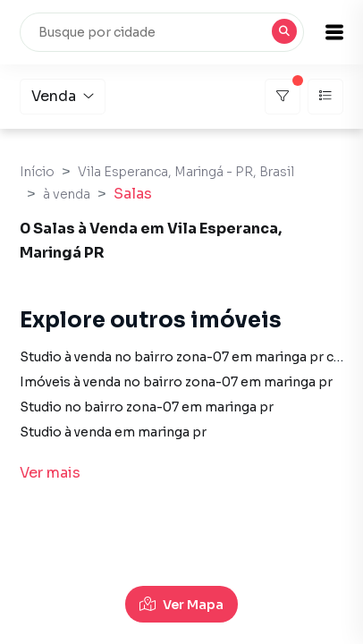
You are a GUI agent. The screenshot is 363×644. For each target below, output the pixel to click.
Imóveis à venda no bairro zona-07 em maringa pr (176, 382)
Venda (63, 96)
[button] (334, 32)
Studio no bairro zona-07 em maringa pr (147, 407)
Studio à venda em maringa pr (113, 432)
